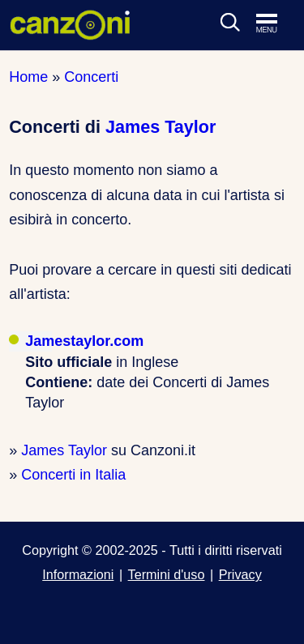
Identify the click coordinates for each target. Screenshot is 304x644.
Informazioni (78, 574)
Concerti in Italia (73, 475)
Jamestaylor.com (84, 341)
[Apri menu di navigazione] (275, 24)
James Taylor (161, 127)
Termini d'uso (167, 574)
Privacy (240, 574)
